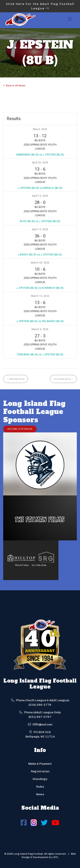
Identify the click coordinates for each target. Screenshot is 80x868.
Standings (40, 779)
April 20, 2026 (40, 163)
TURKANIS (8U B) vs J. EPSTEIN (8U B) (40, 354)
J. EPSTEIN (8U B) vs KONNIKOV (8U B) (40, 288)
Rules (40, 787)
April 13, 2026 (40, 196)
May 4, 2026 (40, 129)
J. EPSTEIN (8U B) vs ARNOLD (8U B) (40, 188)
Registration (40, 771)
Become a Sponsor (20, 429)
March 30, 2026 (40, 263)
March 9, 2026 (40, 329)
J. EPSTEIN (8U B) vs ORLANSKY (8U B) (40, 321)
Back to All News (14, 86)
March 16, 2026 (40, 296)
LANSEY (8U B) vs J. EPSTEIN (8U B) (40, 255)
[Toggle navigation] (70, 20)
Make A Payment (40, 764)
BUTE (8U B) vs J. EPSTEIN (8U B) (40, 221)
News (40, 794)
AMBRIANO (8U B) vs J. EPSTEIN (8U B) (40, 155)
